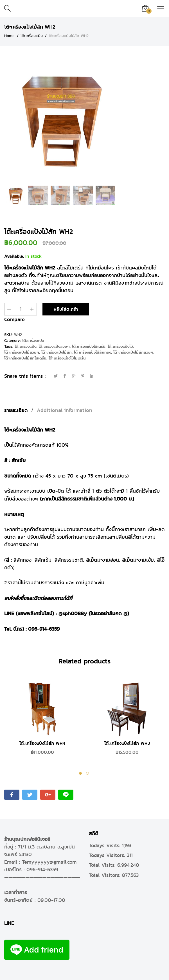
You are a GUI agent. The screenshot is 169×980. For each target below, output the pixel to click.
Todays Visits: (105, 845)
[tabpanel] (42, 721)
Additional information (65, 410)
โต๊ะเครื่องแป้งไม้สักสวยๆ (133, 352)
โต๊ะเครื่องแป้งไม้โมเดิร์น (67, 358)
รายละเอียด (16, 410)
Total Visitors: (105, 875)
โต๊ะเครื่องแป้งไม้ (120, 346)
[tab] (19, 410)
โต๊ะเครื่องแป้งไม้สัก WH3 (127, 743)
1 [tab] (81, 774)
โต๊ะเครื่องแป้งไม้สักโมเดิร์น (25, 358)
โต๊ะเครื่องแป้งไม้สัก (57, 352)
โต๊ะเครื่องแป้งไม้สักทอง (93, 352)
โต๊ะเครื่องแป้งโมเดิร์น (89, 346)
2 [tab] (88, 774)
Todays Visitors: (108, 855)
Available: (14, 256)
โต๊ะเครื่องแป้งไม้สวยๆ (22, 352)
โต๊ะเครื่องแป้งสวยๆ (54, 346)
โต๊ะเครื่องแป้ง (33, 341)
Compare (14, 319)
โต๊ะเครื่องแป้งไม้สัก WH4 (42, 743)
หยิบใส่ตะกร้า (66, 309)
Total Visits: (103, 865)
